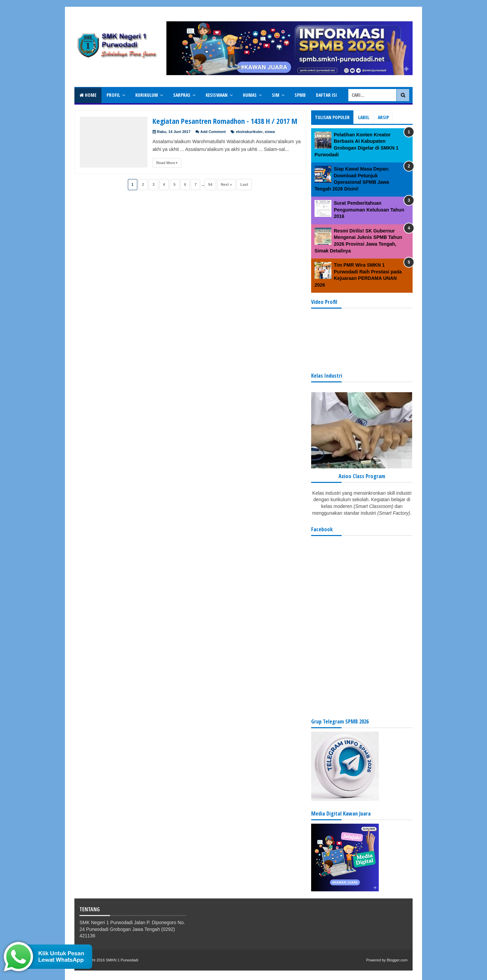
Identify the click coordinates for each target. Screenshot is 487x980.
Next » (226, 184)
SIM (276, 95)
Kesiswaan (217, 95)
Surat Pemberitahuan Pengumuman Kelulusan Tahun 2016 (369, 210)
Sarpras (182, 95)
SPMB (300, 95)
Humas (250, 95)
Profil (113, 95)
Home (88, 95)
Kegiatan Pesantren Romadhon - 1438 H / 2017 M (225, 121)
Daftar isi (326, 95)
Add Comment (213, 132)
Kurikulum (147, 95)
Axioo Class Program (362, 476)
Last (244, 184)
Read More (167, 163)
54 (210, 184)
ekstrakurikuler (249, 132)
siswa (270, 132)
